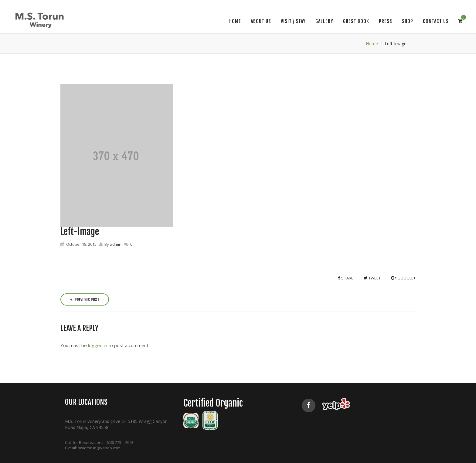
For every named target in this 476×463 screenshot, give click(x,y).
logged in (98, 345)
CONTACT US (436, 21)
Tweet (372, 278)
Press (386, 21)
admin (116, 244)
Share (346, 278)
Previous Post (85, 300)
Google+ (403, 278)
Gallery (324, 21)
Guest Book (356, 21)
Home (235, 21)
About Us (261, 21)
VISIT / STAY (293, 21)
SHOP (408, 21)
